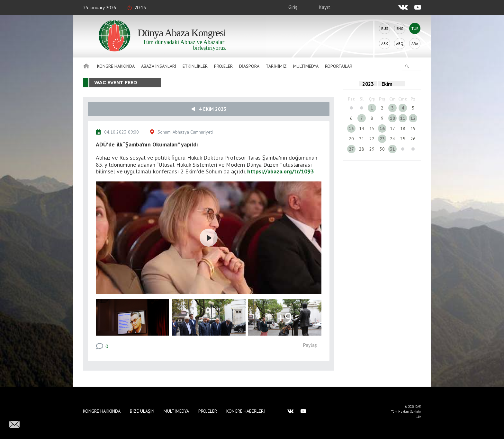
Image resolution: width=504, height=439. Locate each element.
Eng (400, 28)
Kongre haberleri (246, 411)
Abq (400, 44)
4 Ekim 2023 (209, 109)
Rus (385, 28)
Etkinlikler (195, 66)
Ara (415, 44)
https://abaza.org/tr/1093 (280, 171)
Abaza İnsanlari (159, 66)
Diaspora (249, 66)
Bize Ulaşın (142, 411)
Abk (385, 44)
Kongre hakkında (116, 66)
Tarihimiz (276, 66)
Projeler (223, 66)
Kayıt (324, 7)
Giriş (293, 7)
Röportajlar (339, 66)
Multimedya (306, 66)
